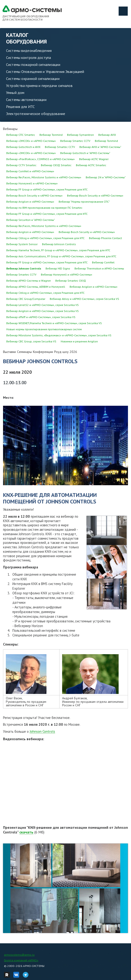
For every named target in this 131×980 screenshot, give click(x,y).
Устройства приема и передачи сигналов (39, 86)
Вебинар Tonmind (51, 135)
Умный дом (15, 93)
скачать (26, 832)
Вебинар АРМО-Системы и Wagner (29, 281)
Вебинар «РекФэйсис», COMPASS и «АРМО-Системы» (41, 159)
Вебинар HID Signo (58, 268)
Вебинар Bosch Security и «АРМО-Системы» (34, 196)
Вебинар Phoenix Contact (105, 238)
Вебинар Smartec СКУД (71, 281)
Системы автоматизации (26, 100)
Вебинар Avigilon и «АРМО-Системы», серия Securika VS (42, 311)
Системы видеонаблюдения (29, 50)
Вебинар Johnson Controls (59, 244)
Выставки (9, 352)
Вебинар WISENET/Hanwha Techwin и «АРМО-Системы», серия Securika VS (54, 323)
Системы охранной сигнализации (33, 79)
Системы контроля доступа (28, 57)
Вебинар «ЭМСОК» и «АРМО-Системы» (31, 141)
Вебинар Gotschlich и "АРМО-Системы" (85, 153)
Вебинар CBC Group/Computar (26, 299)
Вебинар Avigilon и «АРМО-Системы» (30, 202)
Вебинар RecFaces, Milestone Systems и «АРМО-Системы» (44, 177)
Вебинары (10, 129)
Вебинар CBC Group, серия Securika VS (31, 341)
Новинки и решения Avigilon (79, 341)
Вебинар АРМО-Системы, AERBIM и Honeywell (36, 287)
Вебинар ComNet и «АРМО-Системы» (30, 171)
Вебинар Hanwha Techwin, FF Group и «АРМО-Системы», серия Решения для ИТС (58, 250)
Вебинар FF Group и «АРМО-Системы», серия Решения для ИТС (47, 189)
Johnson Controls (42, 731)
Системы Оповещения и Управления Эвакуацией (45, 72)
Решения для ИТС (20, 107)
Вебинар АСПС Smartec (91, 165)
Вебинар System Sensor (22, 244)
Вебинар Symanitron (80, 135)
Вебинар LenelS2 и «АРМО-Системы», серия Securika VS (42, 305)
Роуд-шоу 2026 (66, 352)
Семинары (24, 352)
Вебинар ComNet (103, 262)
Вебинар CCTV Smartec (21, 165)
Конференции (43, 352)
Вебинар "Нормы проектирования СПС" (84, 202)
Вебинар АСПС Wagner (94, 159)
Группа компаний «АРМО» (21, 960)
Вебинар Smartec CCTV (75, 141)
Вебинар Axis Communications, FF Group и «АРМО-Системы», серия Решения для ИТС (61, 256)
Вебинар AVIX (107, 135)
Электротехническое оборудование (36, 114)
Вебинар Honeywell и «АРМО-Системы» (32, 183)
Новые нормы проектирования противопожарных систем (44, 329)
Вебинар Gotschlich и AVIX (23, 147)
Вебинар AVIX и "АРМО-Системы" (100, 147)
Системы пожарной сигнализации (33, 65)
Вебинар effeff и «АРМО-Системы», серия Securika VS (41, 317)
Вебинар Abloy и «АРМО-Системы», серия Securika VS (84, 299)
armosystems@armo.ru (19, 955)
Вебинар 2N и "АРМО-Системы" (106, 177)
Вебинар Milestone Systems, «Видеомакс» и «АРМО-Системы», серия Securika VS (59, 335)
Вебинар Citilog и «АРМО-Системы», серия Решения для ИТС (45, 238)
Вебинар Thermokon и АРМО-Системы (99, 268)
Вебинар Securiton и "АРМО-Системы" (31, 220)
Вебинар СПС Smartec (21, 135)
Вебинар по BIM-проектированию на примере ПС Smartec (44, 208)
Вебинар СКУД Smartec (56, 165)
